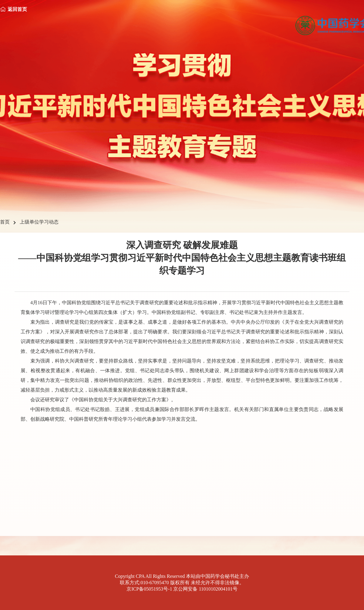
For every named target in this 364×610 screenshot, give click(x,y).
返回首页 (17, 9)
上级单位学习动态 (39, 222)
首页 (5, 222)
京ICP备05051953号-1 (149, 589)
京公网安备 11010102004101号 (205, 589)
